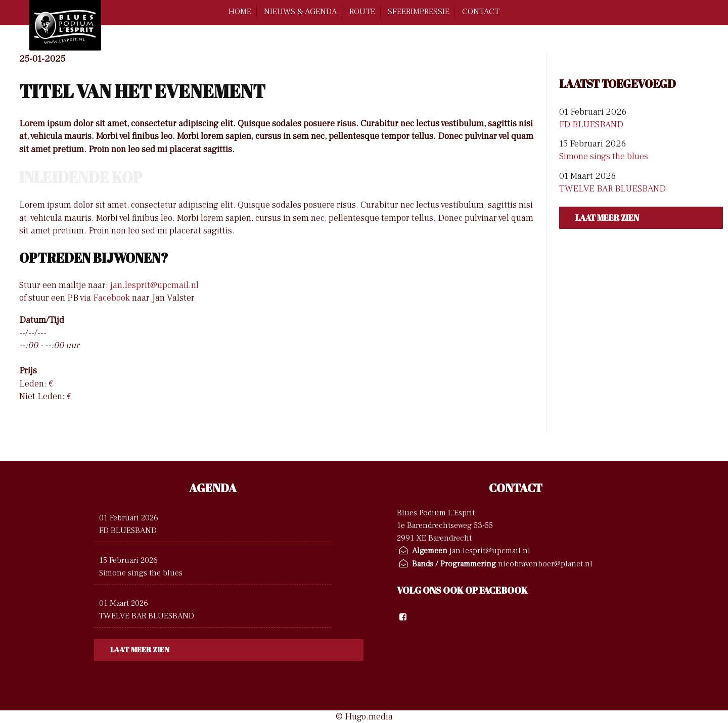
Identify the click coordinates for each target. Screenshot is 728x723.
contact (481, 12)
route (362, 12)
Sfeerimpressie (419, 12)
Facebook (111, 298)
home (240, 12)
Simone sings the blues (604, 156)
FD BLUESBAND (591, 125)
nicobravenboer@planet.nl (545, 564)
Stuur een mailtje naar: (64, 285)
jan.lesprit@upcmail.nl (154, 285)
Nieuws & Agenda (300, 12)
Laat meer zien (607, 218)
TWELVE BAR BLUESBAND (612, 189)
